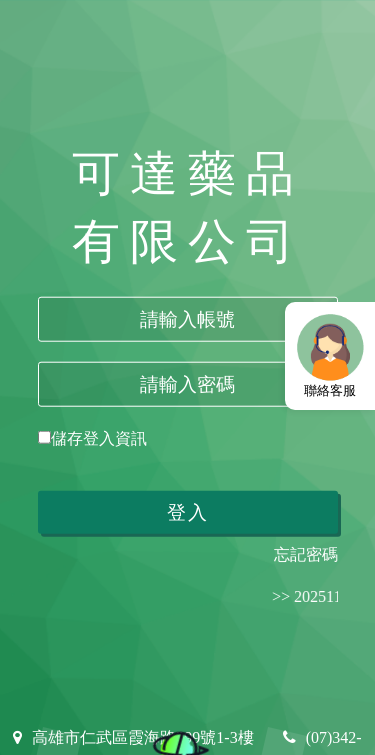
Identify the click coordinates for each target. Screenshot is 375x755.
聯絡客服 (330, 355)
